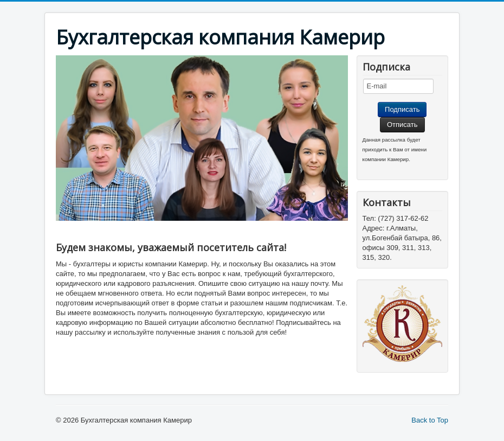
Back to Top (430, 420)
